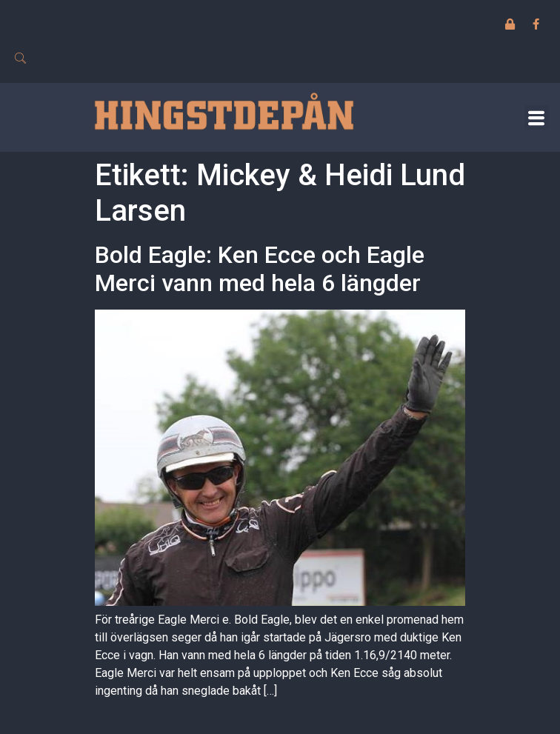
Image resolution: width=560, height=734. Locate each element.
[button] (537, 117)
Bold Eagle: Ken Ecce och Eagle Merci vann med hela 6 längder (260, 269)
